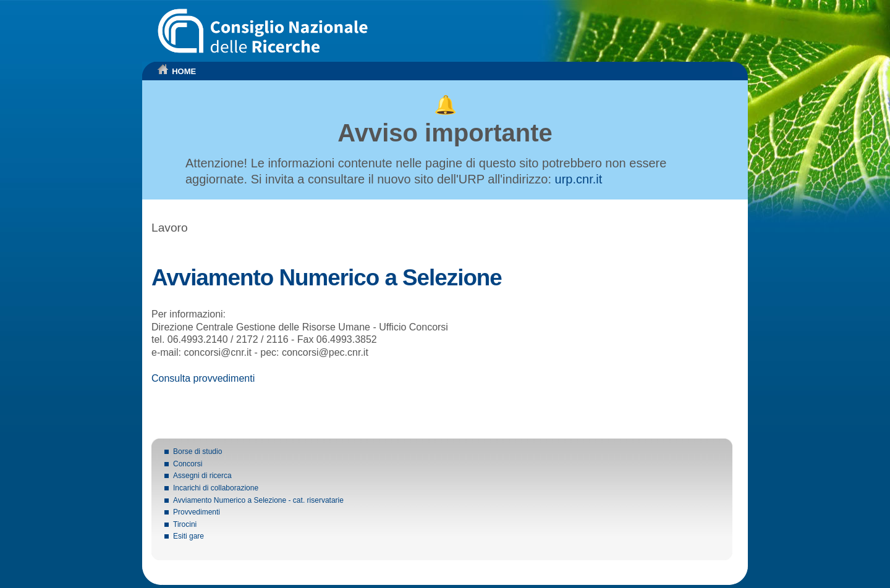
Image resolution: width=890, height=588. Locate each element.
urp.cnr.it (579, 179)
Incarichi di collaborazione (216, 488)
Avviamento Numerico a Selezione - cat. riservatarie (258, 500)
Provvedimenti (197, 512)
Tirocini (185, 524)
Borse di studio (197, 451)
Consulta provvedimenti (203, 378)
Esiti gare (189, 536)
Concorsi (188, 464)
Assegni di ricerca (202, 476)
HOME (184, 71)
